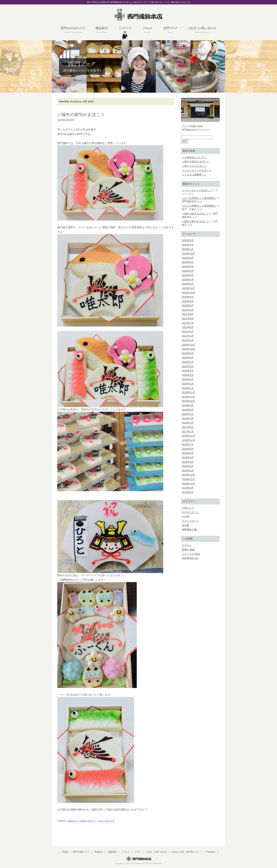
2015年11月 (188, 479)
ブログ (138, 852)
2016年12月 (188, 436)
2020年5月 (188, 371)
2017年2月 (188, 427)
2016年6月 (188, 449)
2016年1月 (188, 471)
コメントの (191, 554)
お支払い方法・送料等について (186, 852)
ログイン (187, 545)
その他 (185, 516)
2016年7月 (188, 444)
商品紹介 (99, 852)
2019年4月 (188, 414)
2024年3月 (188, 280)
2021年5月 (188, 332)
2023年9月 (188, 297)
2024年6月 (188, 267)
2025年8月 (188, 240)
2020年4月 (188, 375)
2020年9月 (188, 353)
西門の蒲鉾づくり (81, 852)
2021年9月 (188, 314)
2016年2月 (188, 466)
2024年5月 (188, 271)
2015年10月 (188, 484)
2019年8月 (188, 410)
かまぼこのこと (87, 821)
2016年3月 (188, 462)
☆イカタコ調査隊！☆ (194, 175)
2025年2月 (188, 249)
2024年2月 (188, 284)
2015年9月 (188, 488)
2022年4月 (188, 310)
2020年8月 (188, 358)
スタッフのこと (190, 521)
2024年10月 (188, 253)
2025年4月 (188, 245)
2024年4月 (188, 275)
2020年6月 (188, 366)
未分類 (185, 525)
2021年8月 (188, 319)
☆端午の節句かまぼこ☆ (81, 114)
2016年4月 (188, 457)
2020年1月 (188, 388)
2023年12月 (188, 288)
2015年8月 (188, 492)
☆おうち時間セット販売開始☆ (199, 198)
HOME (65, 852)
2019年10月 (188, 401)
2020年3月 (188, 379)
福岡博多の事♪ (190, 529)
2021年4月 (188, 336)
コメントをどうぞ (106, 821)
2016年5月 (188, 453)
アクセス (125, 852)
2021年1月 (188, 340)
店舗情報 (112, 852)
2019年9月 (188, 405)
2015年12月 (188, 475)
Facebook (211, 852)
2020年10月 (188, 349)
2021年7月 (188, 323)
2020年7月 (188, 362)
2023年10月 (188, 293)
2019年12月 (188, 392)
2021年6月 (188, 327)
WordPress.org (190, 558)
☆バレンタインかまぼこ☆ (197, 170)
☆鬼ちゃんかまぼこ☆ (194, 166)
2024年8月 (188, 262)
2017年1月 (188, 432)
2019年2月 (188, 418)
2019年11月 (188, 397)
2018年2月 (188, 423)
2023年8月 (188, 301)
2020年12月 (188, 345)
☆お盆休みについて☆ (194, 157)
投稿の (188, 550)
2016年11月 (188, 440)
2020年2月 (188, 384)
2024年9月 (188, 258)
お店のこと (73, 821)
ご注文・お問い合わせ (156, 852)
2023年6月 (188, 306)
